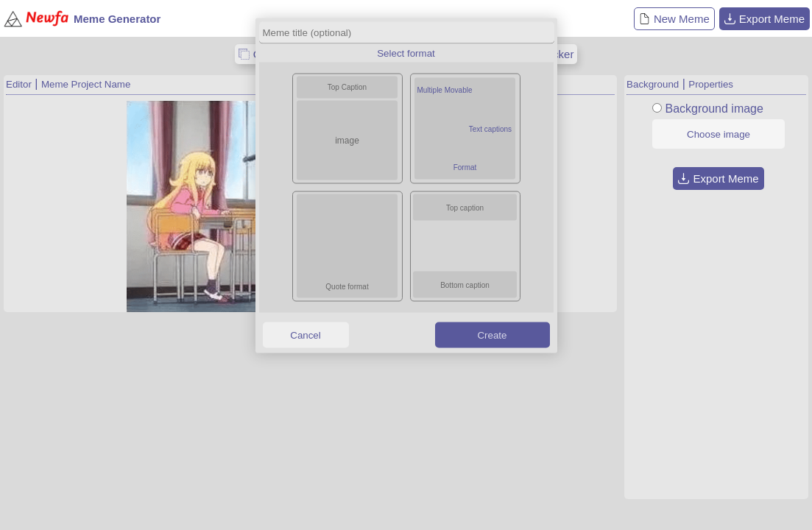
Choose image (719, 134)
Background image (714, 109)
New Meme (674, 19)
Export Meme (765, 19)
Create (492, 335)
